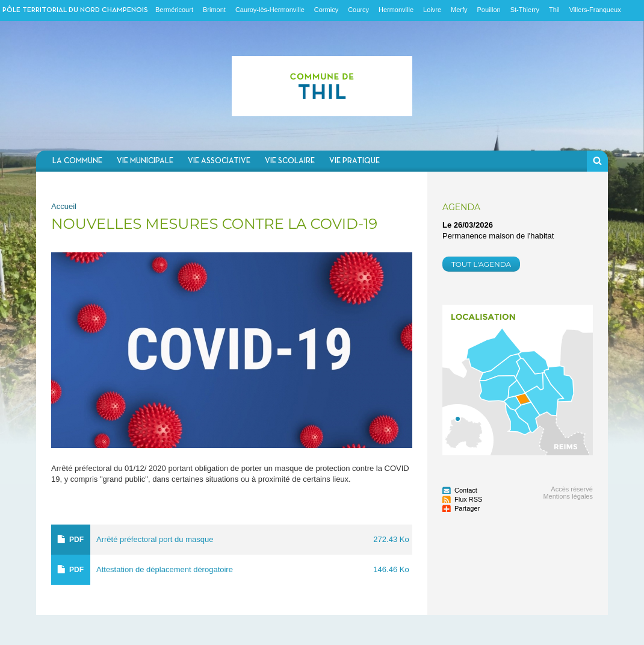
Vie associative (219, 161)
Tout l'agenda (481, 264)
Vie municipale (145, 161)
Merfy (459, 10)
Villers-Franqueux (595, 10)
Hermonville (396, 10)
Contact (466, 490)
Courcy (358, 10)
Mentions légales (568, 496)
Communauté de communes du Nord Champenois (322, 86)
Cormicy (326, 10)
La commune (77, 161)
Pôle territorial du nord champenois (75, 10)
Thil (554, 10)
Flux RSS (468, 499)
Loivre (432, 10)
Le (468, 225)
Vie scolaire (290, 161)
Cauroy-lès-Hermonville (270, 10)
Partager (467, 508)
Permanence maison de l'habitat (498, 236)
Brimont (214, 10)
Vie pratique (355, 161)
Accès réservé (572, 489)
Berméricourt (174, 10)
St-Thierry (525, 10)
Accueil (64, 206)
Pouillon (489, 10)
